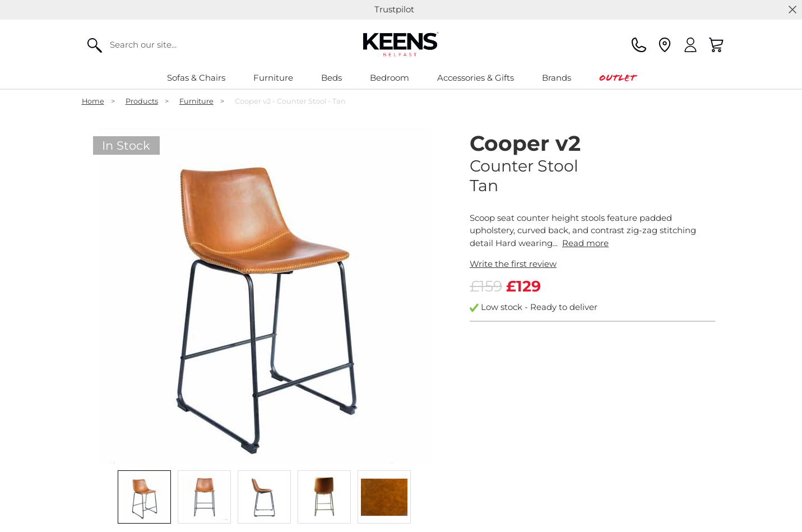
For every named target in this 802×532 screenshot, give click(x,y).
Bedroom (390, 78)
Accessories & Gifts (476, 78)
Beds (332, 78)
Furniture (273, 78)
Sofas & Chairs (196, 78)
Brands (557, 78)
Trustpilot (394, 9)
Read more (585, 243)
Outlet (617, 78)
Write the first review (513, 264)
